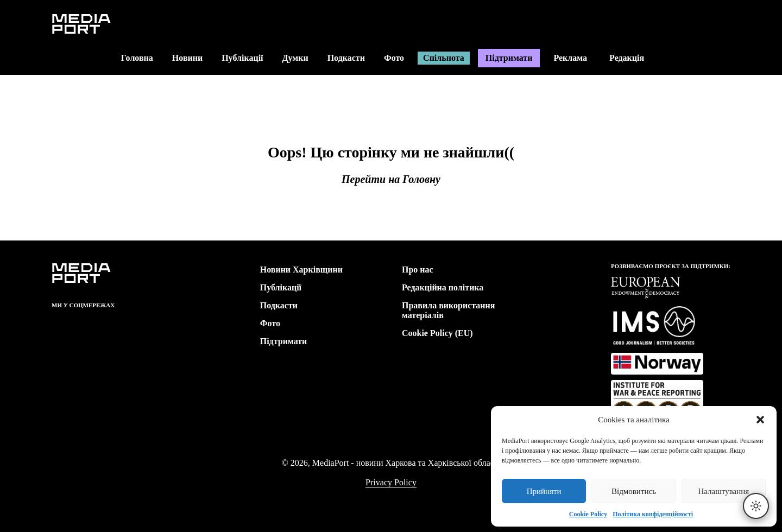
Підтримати (509, 58)
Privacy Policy (391, 482)
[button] (760, 420)
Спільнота (444, 58)
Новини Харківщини (301, 270)
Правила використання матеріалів (448, 310)
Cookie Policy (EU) (437, 333)
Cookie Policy (588, 514)
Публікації (242, 58)
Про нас (418, 270)
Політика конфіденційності (653, 514)
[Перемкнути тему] (756, 506)
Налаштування (723, 491)
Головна (137, 58)
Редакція (633, 58)
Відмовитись (634, 491)
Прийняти (544, 491)
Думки (295, 58)
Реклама (570, 58)
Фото (394, 58)
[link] (58, 324)
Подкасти (346, 58)
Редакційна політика (443, 287)
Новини (187, 58)
